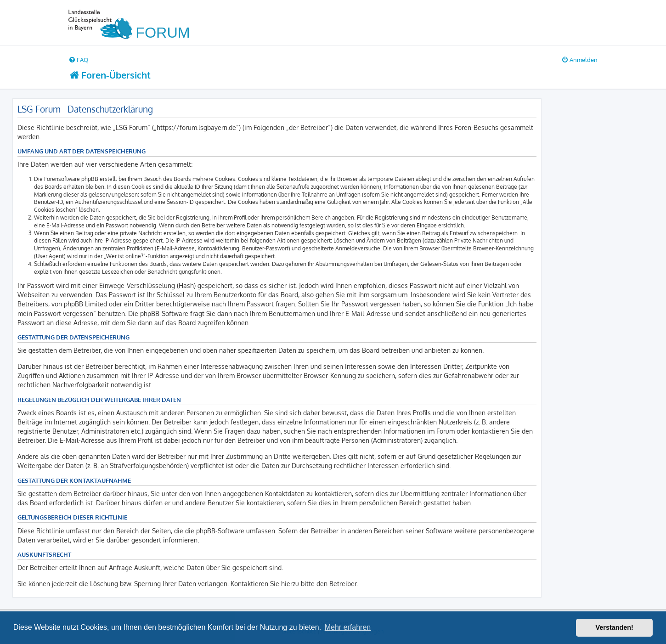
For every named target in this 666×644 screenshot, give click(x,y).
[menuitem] (78, 59)
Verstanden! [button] (615, 627)
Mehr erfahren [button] (348, 627)
